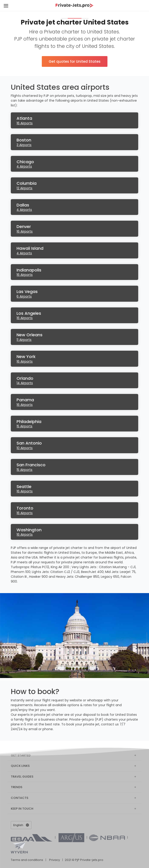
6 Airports (24, 296)
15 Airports (24, 426)
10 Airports (25, 448)
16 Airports (25, 123)
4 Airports (24, 166)
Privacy (55, 860)
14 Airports (25, 383)
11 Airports (24, 340)
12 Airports (24, 188)
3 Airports (24, 145)
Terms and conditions (27, 860)
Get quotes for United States (75, 61)
